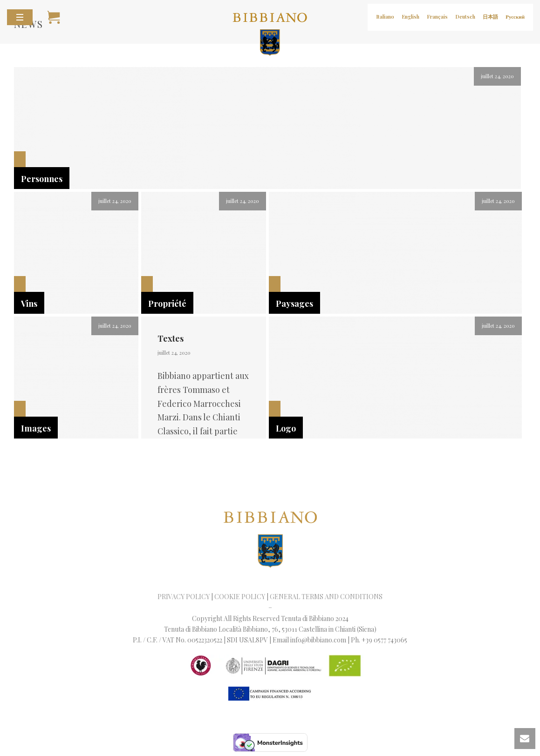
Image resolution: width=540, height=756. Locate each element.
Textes (171, 338)
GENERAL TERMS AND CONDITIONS (326, 597)
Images (36, 428)
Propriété (167, 304)
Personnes (42, 179)
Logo (286, 428)
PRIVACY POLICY (184, 597)
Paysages (294, 304)
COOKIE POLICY (240, 597)
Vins (29, 304)
